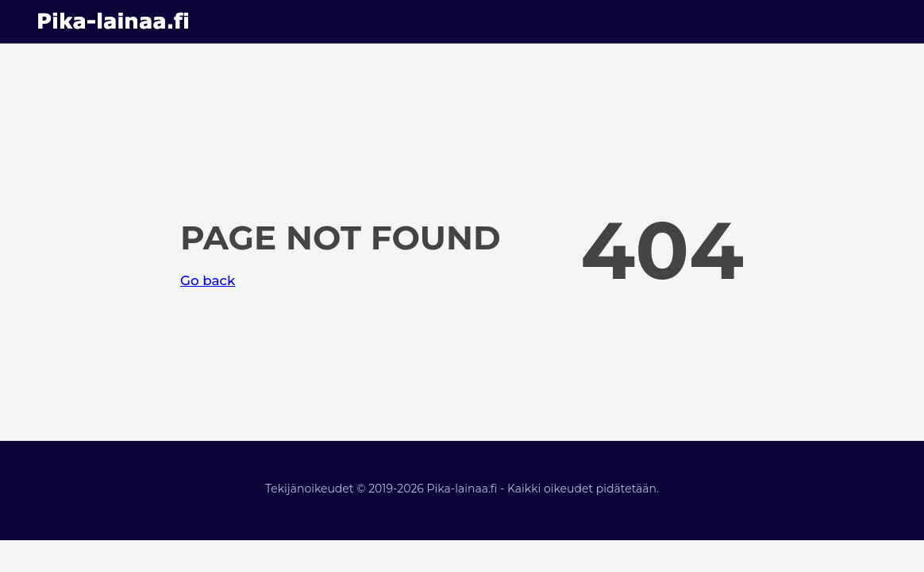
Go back (208, 280)
